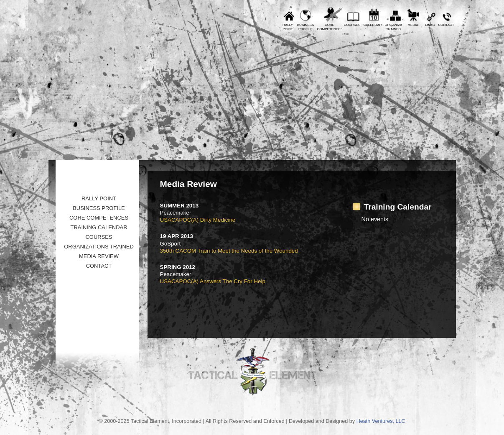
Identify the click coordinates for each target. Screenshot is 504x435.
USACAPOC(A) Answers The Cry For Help (213, 281)
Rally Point (99, 198)
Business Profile (99, 208)
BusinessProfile (305, 27)
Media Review (99, 256)
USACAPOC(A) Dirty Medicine (198, 220)
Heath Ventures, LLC (381, 421)
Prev (61, 6)
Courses (352, 25)
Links (430, 25)
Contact (446, 25)
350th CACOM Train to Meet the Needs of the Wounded (229, 251)
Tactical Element (419, 95)
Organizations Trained (99, 247)
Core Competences (99, 218)
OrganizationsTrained (394, 27)
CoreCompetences (330, 27)
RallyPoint (288, 27)
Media (413, 25)
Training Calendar (99, 227)
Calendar (373, 25)
